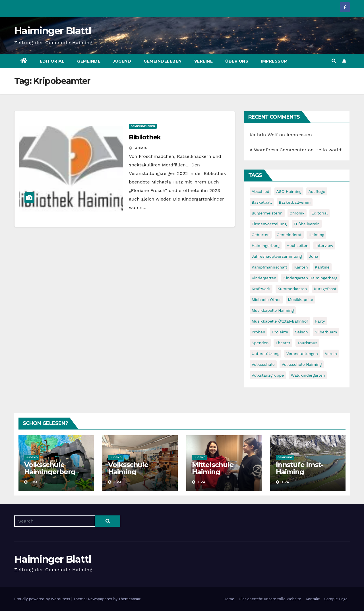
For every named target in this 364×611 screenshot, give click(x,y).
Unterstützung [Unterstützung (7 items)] (266, 354)
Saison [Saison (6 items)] (302, 332)
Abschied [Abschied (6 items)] (260, 191)
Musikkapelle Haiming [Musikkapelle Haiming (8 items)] (273, 310)
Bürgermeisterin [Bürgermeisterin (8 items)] (267, 213)
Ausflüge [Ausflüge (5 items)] (317, 191)
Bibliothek (145, 137)
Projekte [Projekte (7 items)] (280, 332)
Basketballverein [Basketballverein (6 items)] (295, 202)
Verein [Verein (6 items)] (331, 354)
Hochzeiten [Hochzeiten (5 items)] (298, 245)
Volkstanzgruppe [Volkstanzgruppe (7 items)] (268, 375)
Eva (31, 482)
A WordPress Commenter (278, 150)
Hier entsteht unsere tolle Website (270, 599)
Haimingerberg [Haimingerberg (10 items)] (266, 245)
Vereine (204, 61)
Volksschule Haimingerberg (50, 468)
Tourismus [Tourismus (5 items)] (307, 343)
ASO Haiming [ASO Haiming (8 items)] (289, 191)
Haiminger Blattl (53, 31)
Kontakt (313, 599)
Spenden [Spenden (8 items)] (260, 343)
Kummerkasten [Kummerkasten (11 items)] (292, 289)
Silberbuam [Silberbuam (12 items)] (326, 332)
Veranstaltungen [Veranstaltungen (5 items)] (302, 354)
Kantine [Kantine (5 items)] (322, 267)
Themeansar (130, 599)
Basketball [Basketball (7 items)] (262, 202)
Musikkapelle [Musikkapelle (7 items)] (300, 300)
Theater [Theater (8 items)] (283, 343)
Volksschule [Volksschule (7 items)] (263, 364)
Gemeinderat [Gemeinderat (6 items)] (289, 235)
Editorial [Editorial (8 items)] (319, 213)
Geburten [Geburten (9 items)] (261, 235)
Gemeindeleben (163, 61)
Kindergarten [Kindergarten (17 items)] (264, 278)
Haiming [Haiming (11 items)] (316, 235)
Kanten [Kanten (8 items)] (301, 267)
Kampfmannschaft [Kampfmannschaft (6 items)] (269, 267)
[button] (334, 61)
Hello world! (329, 150)
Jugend (122, 61)
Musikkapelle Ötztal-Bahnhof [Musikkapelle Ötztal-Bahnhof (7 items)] (280, 321)
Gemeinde (89, 61)
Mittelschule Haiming (213, 468)
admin (138, 148)
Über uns (237, 61)
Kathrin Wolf (264, 135)
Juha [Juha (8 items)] (314, 256)
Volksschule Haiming (128, 468)
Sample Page (336, 599)
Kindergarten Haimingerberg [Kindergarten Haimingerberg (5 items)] (310, 278)
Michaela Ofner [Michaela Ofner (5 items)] (266, 300)
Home (229, 599)
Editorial (52, 61)
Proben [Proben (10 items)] (258, 332)
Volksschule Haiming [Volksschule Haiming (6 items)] (302, 364)
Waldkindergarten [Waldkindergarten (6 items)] (308, 375)
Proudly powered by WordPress (43, 599)
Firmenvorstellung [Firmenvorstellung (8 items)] (269, 224)
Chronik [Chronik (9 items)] (297, 213)
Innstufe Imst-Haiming (299, 468)
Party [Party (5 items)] (320, 321)
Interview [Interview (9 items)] (324, 245)
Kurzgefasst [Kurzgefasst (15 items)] (325, 289)
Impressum (274, 61)
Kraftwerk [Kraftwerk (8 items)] (261, 289)
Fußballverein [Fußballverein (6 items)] (307, 224)
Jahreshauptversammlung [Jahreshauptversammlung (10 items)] (277, 256)
